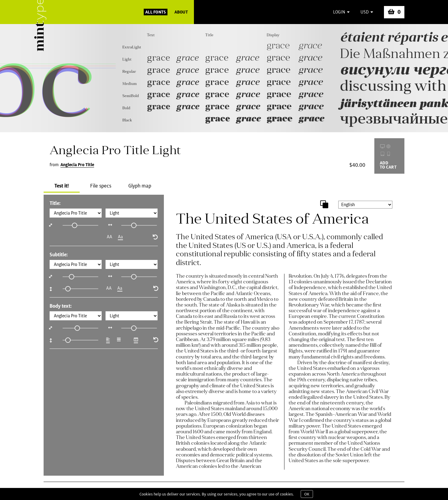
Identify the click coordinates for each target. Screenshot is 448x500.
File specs (101, 186)
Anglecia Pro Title (77, 165)
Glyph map (140, 186)
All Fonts (156, 12)
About (181, 12)
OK (307, 494)
